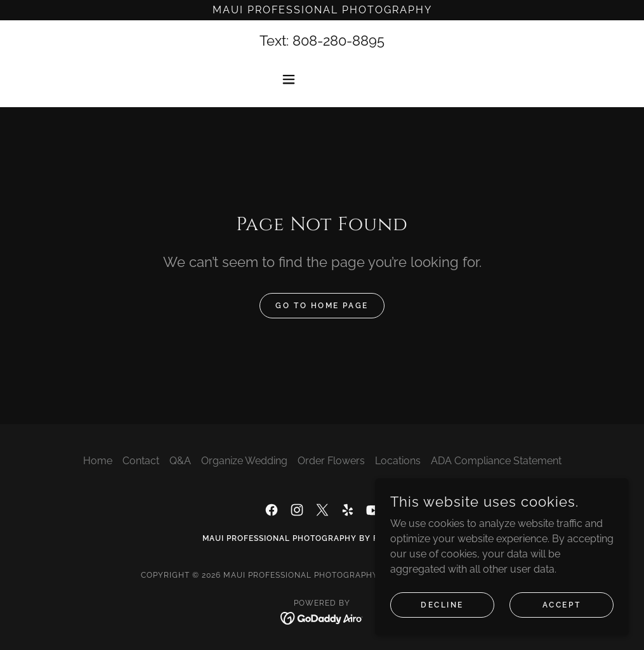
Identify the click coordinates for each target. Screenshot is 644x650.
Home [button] (98, 461)
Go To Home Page (322, 306)
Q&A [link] (180, 461)
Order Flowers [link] (331, 461)
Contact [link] (141, 461)
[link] (272, 510)
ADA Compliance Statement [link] (496, 461)
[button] (322, 79)
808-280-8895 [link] (338, 41)
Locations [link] (398, 461)
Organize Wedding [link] (244, 461)
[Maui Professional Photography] (322, 10)
